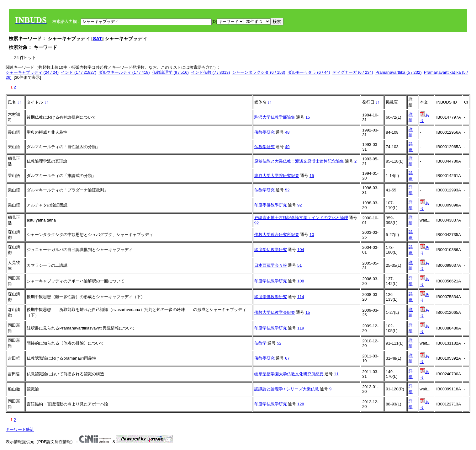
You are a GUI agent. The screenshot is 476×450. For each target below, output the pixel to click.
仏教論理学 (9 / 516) (170, 72)
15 (308, 117)
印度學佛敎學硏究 (271, 205)
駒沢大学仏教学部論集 (275, 117)
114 (301, 297)
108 (301, 281)
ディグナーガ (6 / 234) (353, 72)
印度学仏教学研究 (271, 250)
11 (336, 374)
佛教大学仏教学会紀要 (275, 312)
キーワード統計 (20, 429)
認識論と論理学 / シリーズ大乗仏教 (287, 389)
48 (287, 132)
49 (287, 147)
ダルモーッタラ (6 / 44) (309, 72)
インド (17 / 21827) (79, 72)
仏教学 (260, 343)
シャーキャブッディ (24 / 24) (32, 72)
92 (299, 205)
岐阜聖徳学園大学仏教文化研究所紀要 (289, 374)
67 (287, 358)
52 (287, 190)
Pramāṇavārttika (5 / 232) (398, 72)
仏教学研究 (264, 147)
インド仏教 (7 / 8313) (210, 72)
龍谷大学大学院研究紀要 (277, 176)
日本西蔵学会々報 (271, 265)
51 (299, 265)
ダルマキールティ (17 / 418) (124, 72)
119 (301, 328)
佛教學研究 (264, 132)
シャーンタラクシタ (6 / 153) (259, 72)
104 (301, 250)
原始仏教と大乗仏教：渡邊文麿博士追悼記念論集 (299, 161)
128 (301, 404)
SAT (97, 38)
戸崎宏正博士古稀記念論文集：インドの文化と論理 (301, 218)
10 (312, 235)
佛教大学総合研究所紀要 (277, 235)
